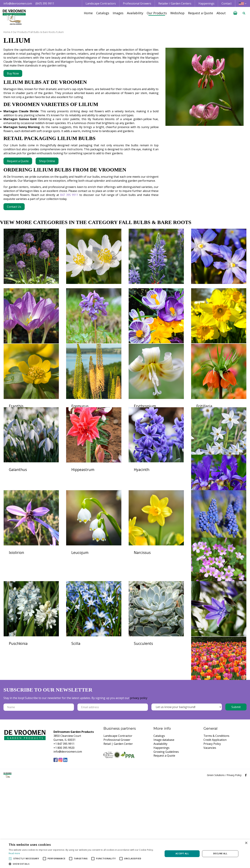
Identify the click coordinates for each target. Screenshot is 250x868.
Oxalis (77, 675)
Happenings (161, 835)
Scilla (201, 675)
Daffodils (204, 368)
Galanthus (18, 522)
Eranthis (16, 445)
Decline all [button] (220, 854)
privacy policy (139, 785)
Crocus (140, 368)
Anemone (80, 291)
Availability (160, 831)
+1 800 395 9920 (64, 835)
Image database (164, 827)
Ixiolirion (79, 599)
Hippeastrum (83, 522)
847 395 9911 (69, 195)
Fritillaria (204, 445)
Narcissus (205, 599)
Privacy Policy (212, 831)
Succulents (18, 752)
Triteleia (79, 752)
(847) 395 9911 (45, 3)
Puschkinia (143, 675)
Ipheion (203, 522)
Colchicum (18, 368)
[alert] (125, 854)
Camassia (142, 291)
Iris (12, 599)
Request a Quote (18, 161)
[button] (84, 864)
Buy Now (13, 73)
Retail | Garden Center (118, 831)
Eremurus (80, 445)
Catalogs (159, 823)
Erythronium (145, 445)
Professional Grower (117, 827)
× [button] (246, 843)
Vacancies (210, 835)
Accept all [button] (182, 854)
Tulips (139, 752)
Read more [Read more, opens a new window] (14, 853)
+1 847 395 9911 (64, 831)
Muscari (16, 675)
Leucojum (142, 599)
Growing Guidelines (166, 838)
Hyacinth (142, 522)
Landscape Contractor (118, 823)
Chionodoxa (207, 291)
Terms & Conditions (216, 823)
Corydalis (79, 368)
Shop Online (47, 161)
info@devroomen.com (18, 3)
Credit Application (215, 827)
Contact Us (14, 207)
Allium (14, 291)
